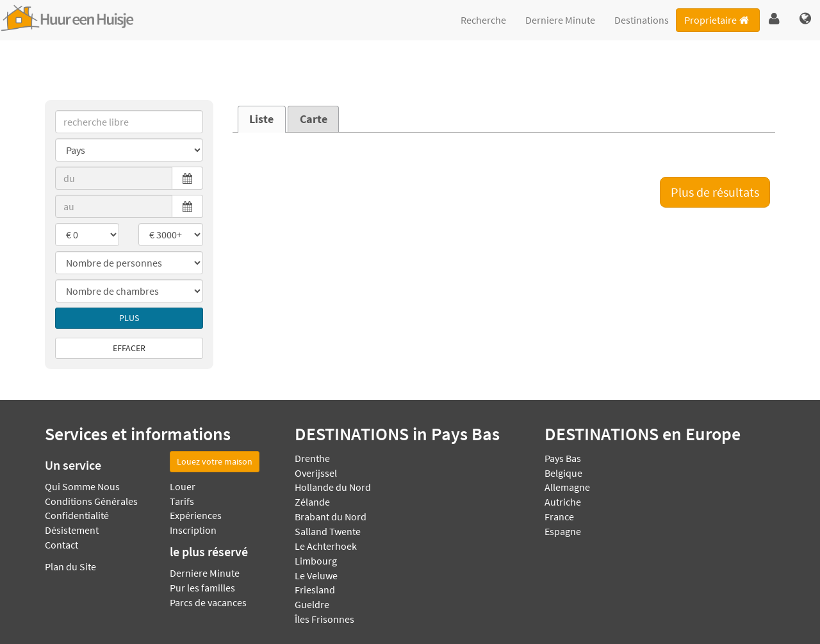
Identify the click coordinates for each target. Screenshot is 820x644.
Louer (183, 486)
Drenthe (312, 458)
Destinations (642, 20)
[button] (774, 19)
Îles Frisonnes (324, 619)
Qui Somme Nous (82, 486)
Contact (61, 545)
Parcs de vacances (208, 602)
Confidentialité (77, 515)
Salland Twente (328, 531)
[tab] (262, 119)
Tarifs (182, 501)
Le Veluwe (316, 575)
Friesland (315, 590)
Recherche (483, 20)
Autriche (563, 502)
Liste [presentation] (261, 119)
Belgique (563, 473)
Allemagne (567, 487)
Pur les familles (202, 588)
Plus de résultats (715, 192)
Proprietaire (717, 20)
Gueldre (312, 604)
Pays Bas (563, 458)
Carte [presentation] (314, 119)
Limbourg (316, 561)
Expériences (196, 515)
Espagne (563, 531)
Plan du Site (70, 566)
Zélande (312, 502)
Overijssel (316, 473)
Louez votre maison (215, 461)
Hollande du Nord (333, 487)
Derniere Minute (560, 20)
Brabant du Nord (331, 516)
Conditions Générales (91, 501)
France (559, 516)
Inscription (193, 530)
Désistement (72, 530)
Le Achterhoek (326, 546)
